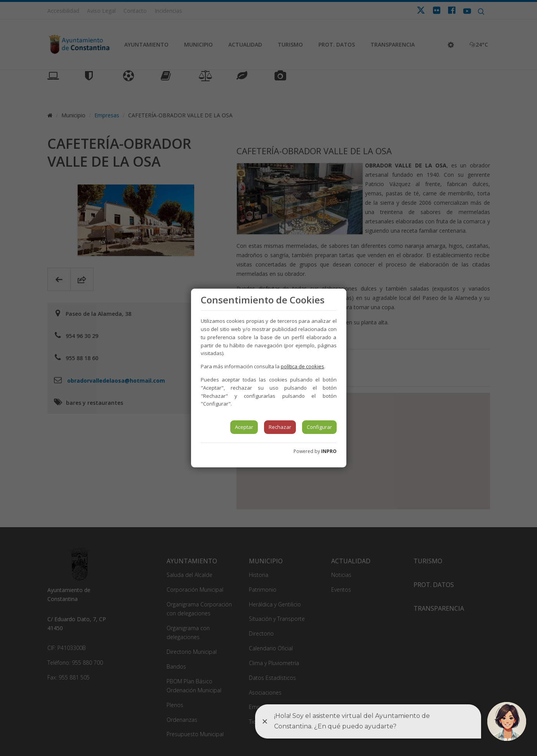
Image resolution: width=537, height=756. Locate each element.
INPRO (329, 451)
